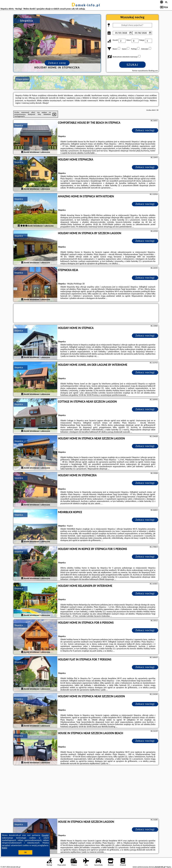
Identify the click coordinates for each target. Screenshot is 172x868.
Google (45, 835)
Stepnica (19, 125)
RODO (5, 848)
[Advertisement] (86, 792)
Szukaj (132, 65)
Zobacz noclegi (145, 130)
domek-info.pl (86, 5)
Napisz (169, 867)
